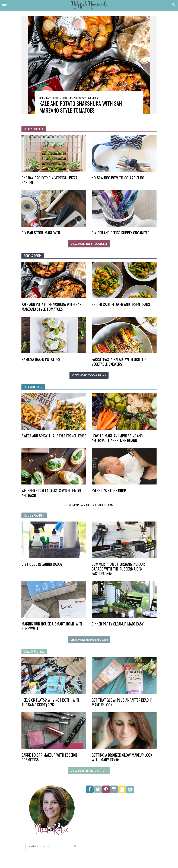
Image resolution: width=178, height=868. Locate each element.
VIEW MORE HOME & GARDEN (89, 640)
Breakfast (45, 98)
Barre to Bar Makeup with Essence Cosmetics (50, 757)
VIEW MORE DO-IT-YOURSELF (89, 244)
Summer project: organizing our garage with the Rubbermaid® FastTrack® (118, 569)
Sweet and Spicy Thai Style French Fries (54, 436)
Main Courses (78, 98)
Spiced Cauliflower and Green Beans (121, 304)
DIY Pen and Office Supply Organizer (121, 233)
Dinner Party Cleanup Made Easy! (118, 624)
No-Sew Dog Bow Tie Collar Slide (118, 178)
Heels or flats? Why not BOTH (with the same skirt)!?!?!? (51, 703)
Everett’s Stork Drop (109, 491)
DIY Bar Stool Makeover (41, 233)
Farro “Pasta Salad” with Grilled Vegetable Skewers (119, 362)
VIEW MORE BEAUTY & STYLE (89, 771)
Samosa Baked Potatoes (41, 359)
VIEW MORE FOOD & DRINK (89, 375)
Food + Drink (61, 98)
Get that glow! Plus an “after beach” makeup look (122, 703)
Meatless (94, 98)
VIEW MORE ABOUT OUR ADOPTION (89, 505)
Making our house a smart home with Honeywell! (52, 626)
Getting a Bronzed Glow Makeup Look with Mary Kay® (122, 757)
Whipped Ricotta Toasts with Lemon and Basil (51, 493)
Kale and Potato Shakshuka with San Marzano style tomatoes (81, 107)
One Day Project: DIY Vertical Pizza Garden (50, 180)
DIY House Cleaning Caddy (42, 564)
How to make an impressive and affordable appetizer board (117, 438)
